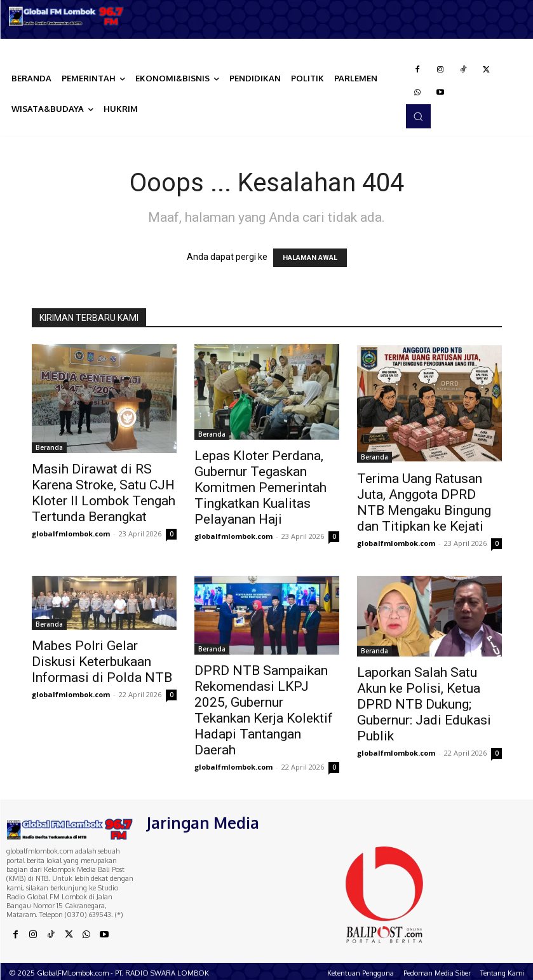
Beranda (49, 447)
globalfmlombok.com (71, 534)
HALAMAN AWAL (310, 258)
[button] (418, 116)
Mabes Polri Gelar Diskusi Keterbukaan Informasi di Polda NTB (102, 662)
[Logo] (67, 16)
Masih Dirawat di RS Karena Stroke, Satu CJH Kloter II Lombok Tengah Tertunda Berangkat (104, 493)
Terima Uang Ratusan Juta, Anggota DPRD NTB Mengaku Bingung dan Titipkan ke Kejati (424, 502)
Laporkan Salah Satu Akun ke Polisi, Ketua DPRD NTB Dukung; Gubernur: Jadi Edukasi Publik (424, 704)
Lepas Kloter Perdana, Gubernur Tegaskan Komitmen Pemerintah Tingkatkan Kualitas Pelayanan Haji (260, 487)
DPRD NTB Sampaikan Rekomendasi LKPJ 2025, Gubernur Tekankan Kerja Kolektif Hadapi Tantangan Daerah (264, 710)
